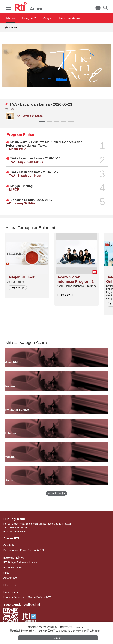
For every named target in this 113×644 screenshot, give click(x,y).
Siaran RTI (11, 538)
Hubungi (10, 584)
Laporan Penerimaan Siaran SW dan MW (26, 595)
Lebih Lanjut (56, 493)
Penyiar (51, 18)
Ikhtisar (11, 18)
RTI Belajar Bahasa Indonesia (19, 561)
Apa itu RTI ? (10, 545)
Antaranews (10, 576)
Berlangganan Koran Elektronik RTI (22, 549)
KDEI (6, 571)
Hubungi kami (11, 590)
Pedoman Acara (74, 18)
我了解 (58, 638)
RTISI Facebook (12, 566)
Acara (14, 27)
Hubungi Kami (14, 519)
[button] (42, 122)
